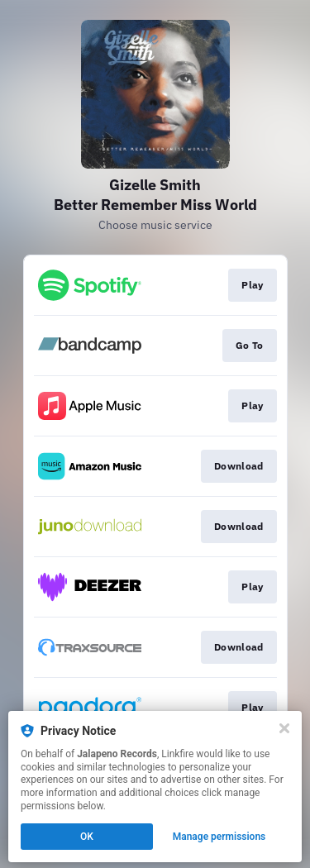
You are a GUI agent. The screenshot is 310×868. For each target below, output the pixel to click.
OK (87, 837)
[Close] (284, 728)
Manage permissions (219, 837)
